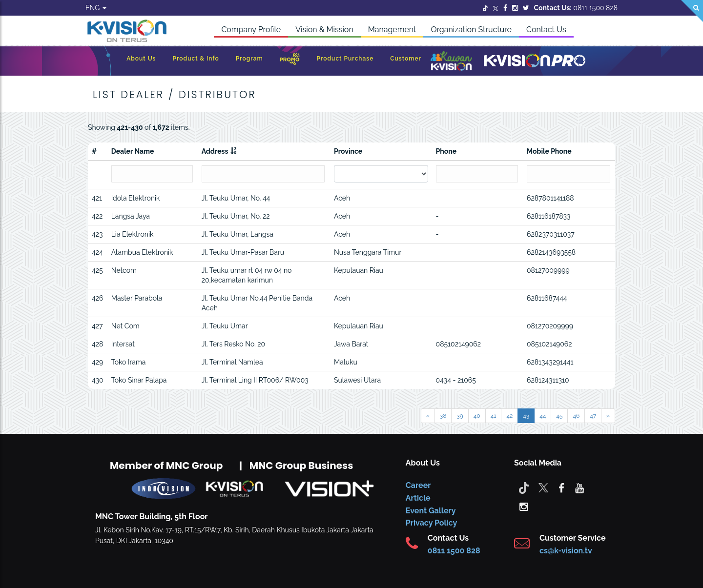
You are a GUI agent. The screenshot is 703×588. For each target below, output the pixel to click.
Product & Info (196, 59)
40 (477, 416)
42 (509, 416)
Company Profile (251, 30)
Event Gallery (431, 511)
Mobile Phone (549, 151)
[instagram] (524, 506)
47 (593, 416)
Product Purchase (345, 59)
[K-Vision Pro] (535, 61)
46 (576, 416)
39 (460, 416)
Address (215, 151)
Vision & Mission (324, 30)
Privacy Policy (431, 523)
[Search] (692, 11)
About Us (141, 59)
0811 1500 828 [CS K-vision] (454, 551)
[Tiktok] (524, 487)
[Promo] (290, 61)
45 (559, 416)
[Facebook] (505, 8)
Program (249, 59)
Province (348, 151)
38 (443, 416)
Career (418, 485)
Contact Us (546, 30)
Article (418, 498)
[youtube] (579, 487)
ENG (96, 8)
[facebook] (561, 487)
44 (543, 416)
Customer (406, 59)
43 (526, 416)
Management (392, 30)
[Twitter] (485, 8)
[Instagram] (515, 8)
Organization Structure (471, 30)
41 (494, 416)
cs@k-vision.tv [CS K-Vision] (566, 551)
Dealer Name (133, 151)
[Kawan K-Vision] (451, 62)
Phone (446, 151)
